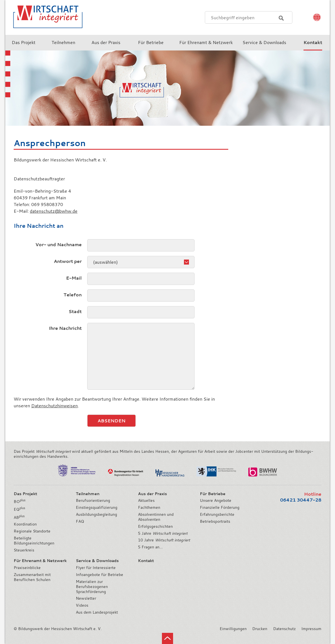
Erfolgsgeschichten (155, 526)
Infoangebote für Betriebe (99, 575)
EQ (19, 509)
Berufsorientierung (93, 500)
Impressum (311, 629)
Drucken (260, 629)
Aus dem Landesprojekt (97, 612)
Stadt (75, 311)
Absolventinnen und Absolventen (156, 517)
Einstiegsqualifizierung (97, 507)
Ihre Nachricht (65, 328)
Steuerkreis (24, 550)
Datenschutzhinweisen (54, 406)
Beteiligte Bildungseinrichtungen (34, 541)
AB (19, 517)
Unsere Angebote (216, 500)
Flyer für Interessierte (96, 568)
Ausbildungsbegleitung (96, 514)
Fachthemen (149, 507)
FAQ (80, 521)
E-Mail (74, 278)
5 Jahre (163, 533)
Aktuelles (146, 500)
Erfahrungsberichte (217, 514)
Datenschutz (284, 629)
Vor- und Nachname (59, 244)
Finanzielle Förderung (220, 507)
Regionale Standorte (32, 531)
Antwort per (68, 261)
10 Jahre (164, 540)
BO (20, 502)
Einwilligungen (233, 629)
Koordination (25, 524)
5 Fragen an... (150, 547)
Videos (82, 605)
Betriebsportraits (215, 521)
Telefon (73, 295)
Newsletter (86, 598)
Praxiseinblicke (27, 568)
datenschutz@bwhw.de (54, 211)
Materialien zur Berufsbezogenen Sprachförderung (92, 587)
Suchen (281, 18)
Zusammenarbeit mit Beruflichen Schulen (32, 577)
